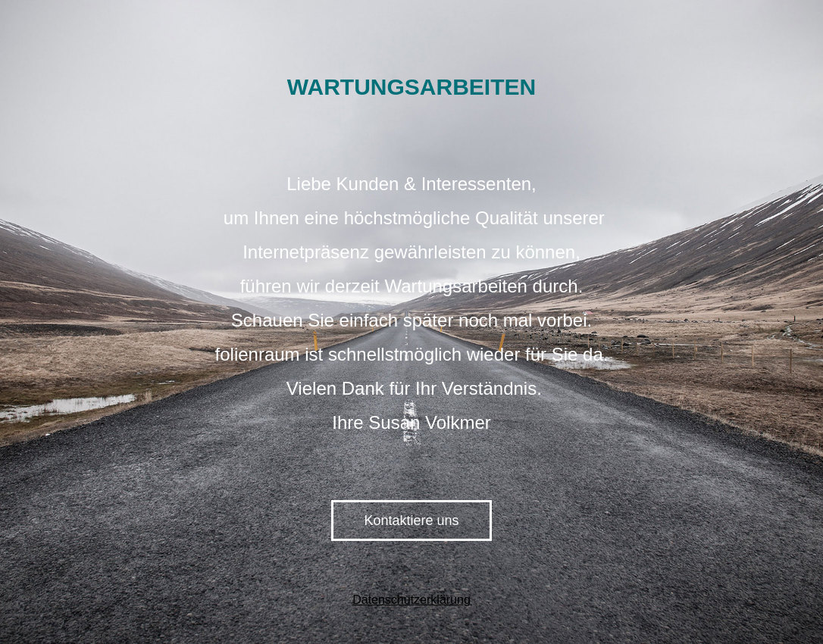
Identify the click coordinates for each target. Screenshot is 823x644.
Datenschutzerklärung (411, 600)
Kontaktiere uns (411, 521)
